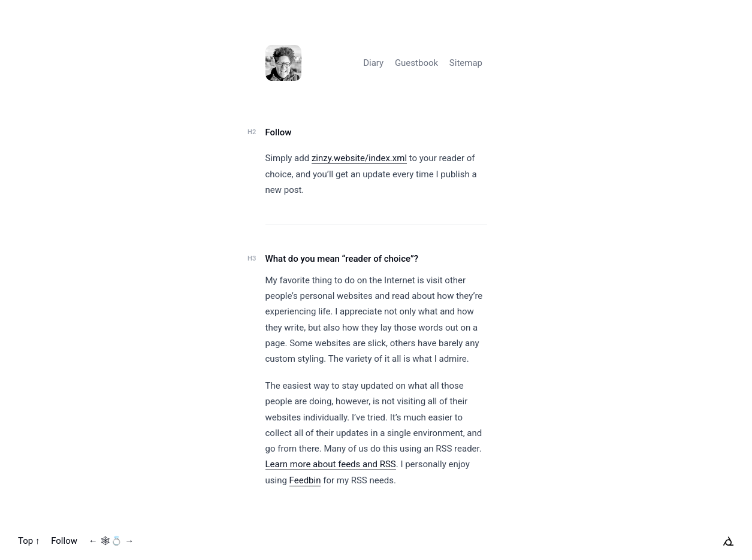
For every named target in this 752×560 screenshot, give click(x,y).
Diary (373, 63)
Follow (279, 132)
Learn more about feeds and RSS (331, 464)
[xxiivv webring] (728, 541)
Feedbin (305, 480)
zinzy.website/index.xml (359, 158)
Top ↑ (29, 541)
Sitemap (466, 63)
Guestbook (416, 63)
